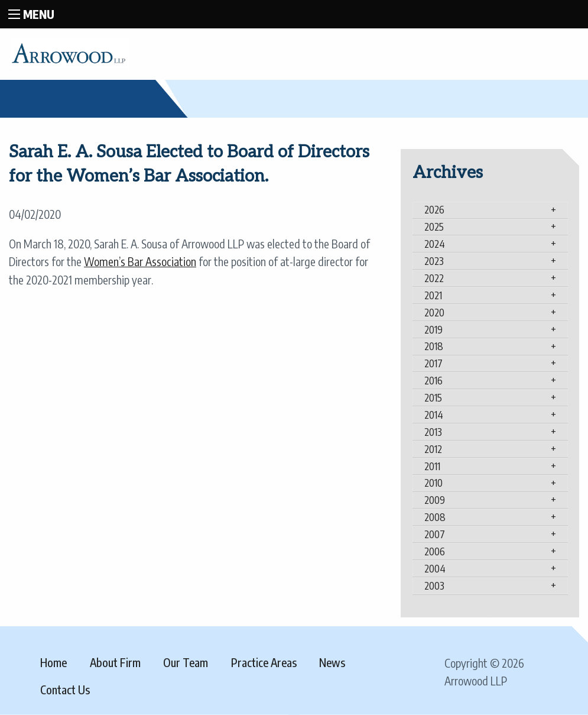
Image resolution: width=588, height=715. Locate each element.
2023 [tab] (434, 261)
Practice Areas (264, 662)
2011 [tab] (432, 466)
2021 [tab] (433, 295)
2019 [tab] (433, 329)
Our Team (186, 662)
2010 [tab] (433, 483)
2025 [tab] (434, 227)
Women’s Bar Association (140, 261)
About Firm (115, 662)
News (332, 662)
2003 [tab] (434, 585)
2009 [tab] (435, 500)
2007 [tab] (435, 534)
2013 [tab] (433, 432)
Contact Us (65, 690)
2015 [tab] (433, 397)
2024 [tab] (435, 244)
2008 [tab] (435, 517)
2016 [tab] (433, 380)
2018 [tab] (434, 346)
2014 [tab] (434, 415)
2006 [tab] (435, 551)
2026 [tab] (434, 209)
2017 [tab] (433, 363)
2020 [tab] (434, 312)
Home (53, 662)
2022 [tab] (434, 278)
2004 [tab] (435, 568)
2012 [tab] (433, 449)
